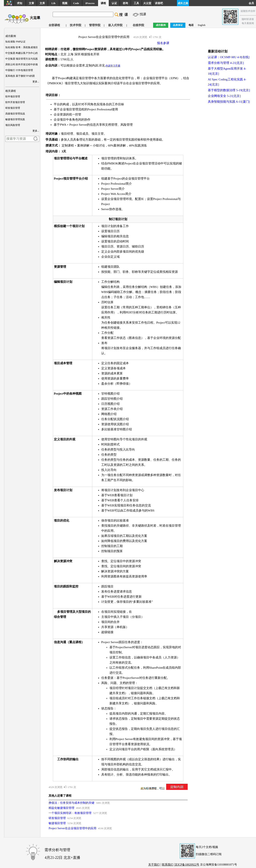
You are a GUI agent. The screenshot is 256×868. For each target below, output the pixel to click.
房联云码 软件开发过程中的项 (22, 64)
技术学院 (76, 25)
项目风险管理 (13, 125)
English (202, 25)
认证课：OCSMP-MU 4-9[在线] (229, 57)
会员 (252, 3)
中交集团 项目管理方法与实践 (22, 59)
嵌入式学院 (115, 25)
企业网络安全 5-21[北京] (224, 96)
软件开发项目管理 (15, 102)
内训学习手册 (113, 66)
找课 (143, 14)
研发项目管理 (13, 108)
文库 (42, 3)
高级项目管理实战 (15, 114)
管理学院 (95, 25)
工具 (136, 3)
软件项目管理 (13, 97)
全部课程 (54, 25)
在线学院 (138, 25)
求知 (20, 3)
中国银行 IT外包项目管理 (19, 70)
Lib (53, 3)
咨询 (125, 3)
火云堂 (147, 3)
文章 (31, 3)
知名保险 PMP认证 (15, 42)
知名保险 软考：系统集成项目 (22, 47)
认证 (114, 3)
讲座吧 (159, 3)
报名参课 (163, 43)
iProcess (90, 3)
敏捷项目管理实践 (15, 119)
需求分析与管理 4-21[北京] (226, 63)
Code (76, 3)
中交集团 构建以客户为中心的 (22, 53)
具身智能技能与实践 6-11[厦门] (229, 102)
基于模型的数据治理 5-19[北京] (229, 90)
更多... (36, 82)
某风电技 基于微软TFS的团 (20, 76)
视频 (65, 3)
